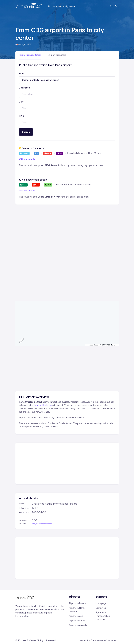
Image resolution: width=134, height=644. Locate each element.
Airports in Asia (76, 616)
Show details (27, 159)
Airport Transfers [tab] (57, 55)
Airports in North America (77, 610)
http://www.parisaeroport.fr (43, 524)
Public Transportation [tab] (30, 55)
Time (21, 116)
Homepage (101, 603)
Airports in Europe (78, 603)
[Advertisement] (67, 227)
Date (21, 102)
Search (26, 132)
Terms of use (93, 345)
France (28, 44)
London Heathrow (43, 405)
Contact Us (101, 608)
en (111, 6)
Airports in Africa (77, 621)
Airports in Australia (78, 625)
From (21, 74)
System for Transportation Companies (103, 616)
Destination (24, 88)
